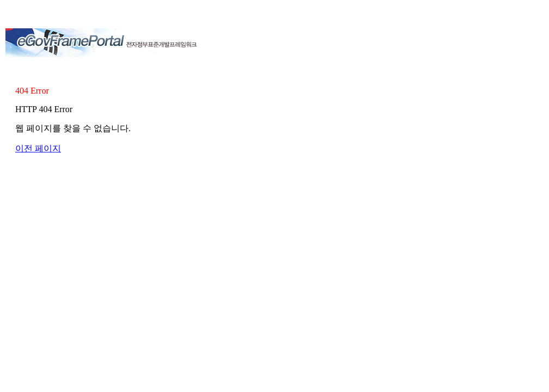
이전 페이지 (38, 148)
